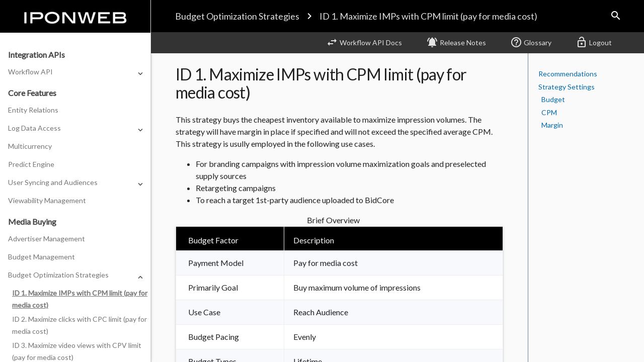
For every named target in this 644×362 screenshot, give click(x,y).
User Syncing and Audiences (53, 182)
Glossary (531, 42)
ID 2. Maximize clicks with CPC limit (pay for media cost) (79, 325)
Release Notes (456, 42)
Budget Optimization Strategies (237, 16)
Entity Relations (33, 110)
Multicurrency (30, 146)
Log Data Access (34, 128)
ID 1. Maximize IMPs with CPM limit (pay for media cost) (428, 16)
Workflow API (30, 72)
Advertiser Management (47, 239)
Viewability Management (47, 200)
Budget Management (42, 257)
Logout (594, 42)
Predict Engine (31, 164)
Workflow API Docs (364, 42)
